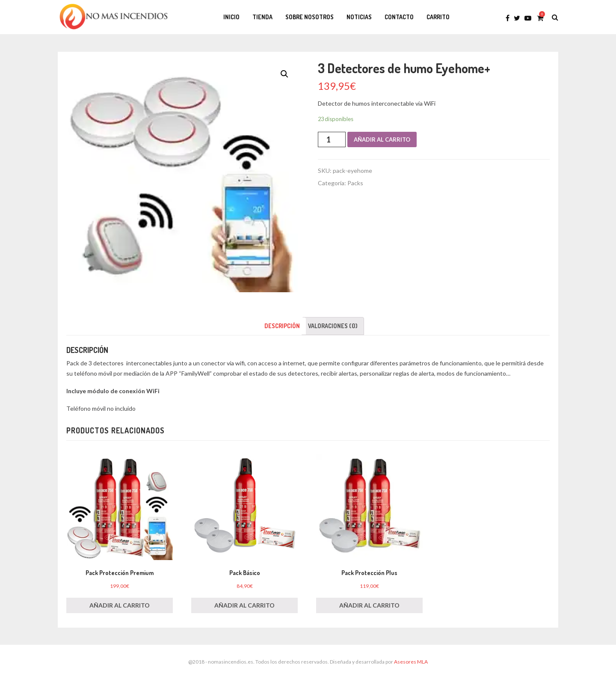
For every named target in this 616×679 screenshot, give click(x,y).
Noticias (359, 17)
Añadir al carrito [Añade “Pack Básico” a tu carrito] (244, 605)
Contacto (399, 17)
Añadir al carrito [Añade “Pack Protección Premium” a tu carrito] (120, 605)
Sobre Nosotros (309, 17)
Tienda (262, 17)
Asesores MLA (411, 662)
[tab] (282, 326)
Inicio (231, 17)
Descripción (282, 326)
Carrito (438, 17)
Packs (355, 183)
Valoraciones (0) (333, 326)
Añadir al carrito (382, 139)
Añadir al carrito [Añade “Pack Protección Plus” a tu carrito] (369, 605)
